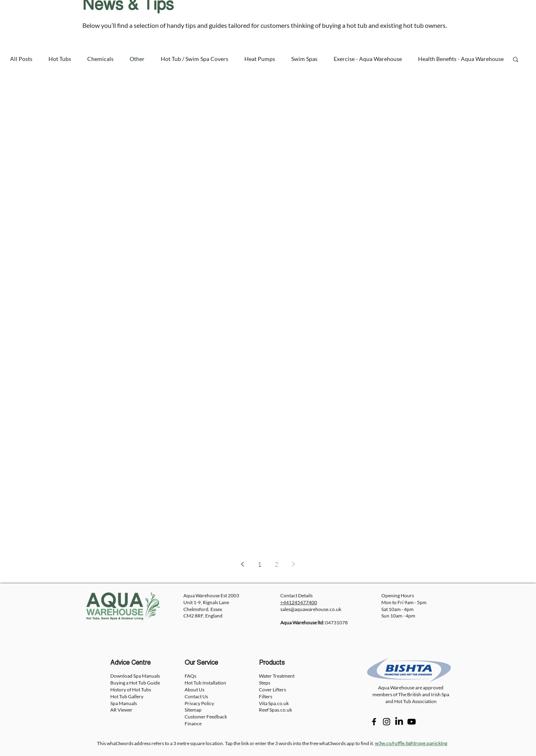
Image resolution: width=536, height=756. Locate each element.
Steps (265, 683)
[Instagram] (387, 722)
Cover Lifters (272, 690)
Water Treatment (277, 676)
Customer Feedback (206, 717)
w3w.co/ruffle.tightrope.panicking (411, 743)
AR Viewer (121, 710)
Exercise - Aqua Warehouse (368, 59)
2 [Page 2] (276, 564)
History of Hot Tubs (131, 690)
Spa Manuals (124, 703)
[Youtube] (412, 722)
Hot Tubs (60, 59)
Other (137, 59)
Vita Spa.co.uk (274, 703)
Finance (193, 723)
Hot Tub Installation (205, 683)
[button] (516, 60)
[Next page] (294, 564)
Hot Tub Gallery (127, 696)
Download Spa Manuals (135, 676)
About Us (194, 690)
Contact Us (196, 696)
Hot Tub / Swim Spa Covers (194, 59)
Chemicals (100, 59)
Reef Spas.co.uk (275, 710)
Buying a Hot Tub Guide (135, 683)
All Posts (21, 59)
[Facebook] (374, 722)
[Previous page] (243, 564)
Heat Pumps (260, 59)
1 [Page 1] (260, 564)
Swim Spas (304, 59)
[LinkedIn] (399, 722)
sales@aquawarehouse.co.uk (311, 609)
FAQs (190, 676)
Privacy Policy (199, 703)
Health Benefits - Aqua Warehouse (461, 59)
